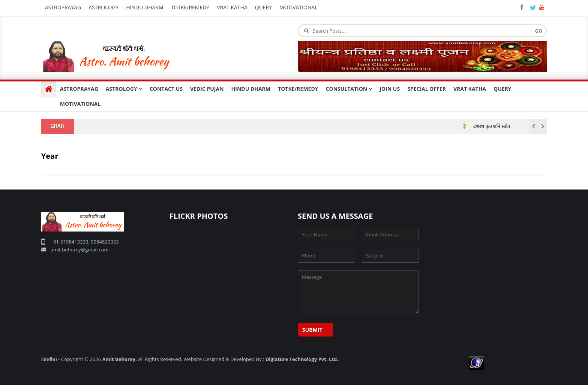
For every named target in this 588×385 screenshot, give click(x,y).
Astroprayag (63, 7)
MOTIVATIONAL (80, 104)
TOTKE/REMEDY (298, 89)
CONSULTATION (349, 89)
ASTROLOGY (124, 89)
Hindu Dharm (145, 7)
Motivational (298, 7)
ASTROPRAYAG (79, 89)
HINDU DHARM (251, 89)
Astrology (103, 7)
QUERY (502, 89)
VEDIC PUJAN (207, 89)
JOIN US (390, 89)
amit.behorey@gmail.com (80, 250)
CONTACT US (166, 89)
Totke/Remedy (190, 7)
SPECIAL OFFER (427, 89)
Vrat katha (232, 7)
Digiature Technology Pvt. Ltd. (302, 359)
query (263, 7)
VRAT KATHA (470, 89)
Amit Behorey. (119, 359)
